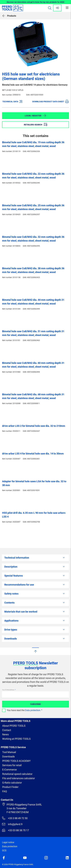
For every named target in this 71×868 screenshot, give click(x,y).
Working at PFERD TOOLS (16, 739)
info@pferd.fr (12, 824)
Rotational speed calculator (17, 774)
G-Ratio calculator (12, 783)
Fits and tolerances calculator (19, 778)
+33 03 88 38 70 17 (16, 830)
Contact (7, 730)
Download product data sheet (50, 101)
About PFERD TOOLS (14, 726)
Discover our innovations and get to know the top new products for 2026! (36, 2)
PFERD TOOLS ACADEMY (16, 761)
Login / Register (36, 116)
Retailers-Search (36, 125)
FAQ (5, 791)
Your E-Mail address (8, 690)
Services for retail (12, 765)
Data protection (33, 710)
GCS (4, 851)
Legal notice (8, 842)
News (5, 734)
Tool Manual (9, 752)
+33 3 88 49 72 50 (15, 818)
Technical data (13, 101)
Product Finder (10, 787)
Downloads (8, 756)
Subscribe (36, 704)
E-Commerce (10, 770)
